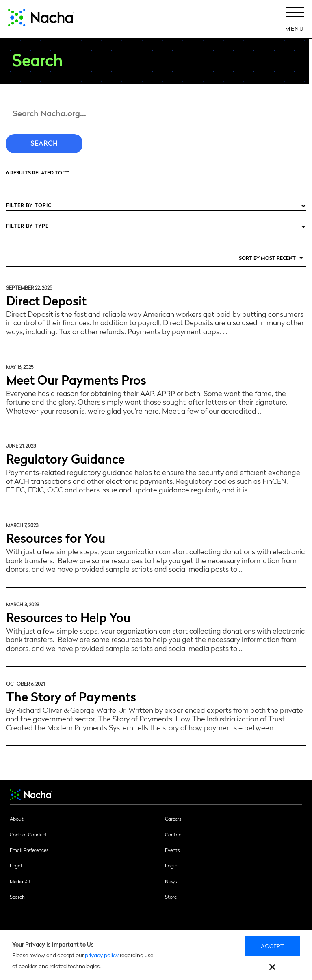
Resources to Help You (68, 617)
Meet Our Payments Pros (76, 379)
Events (172, 850)
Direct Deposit (46, 300)
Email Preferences (29, 850)
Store (171, 897)
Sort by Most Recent (267, 258)
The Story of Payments (71, 696)
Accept (272, 946)
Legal (16, 865)
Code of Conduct (28, 834)
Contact (174, 834)
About (17, 819)
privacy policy (102, 955)
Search (17, 897)
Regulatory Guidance (65, 458)
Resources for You (56, 537)
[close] (272, 968)
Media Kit (20, 881)
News (171, 881)
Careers (173, 819)
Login (171, 865)
